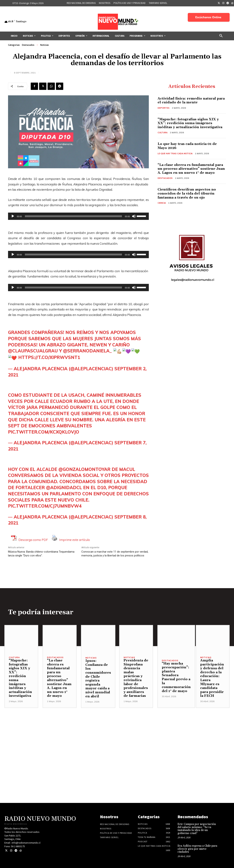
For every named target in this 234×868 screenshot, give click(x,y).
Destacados (28, 45)
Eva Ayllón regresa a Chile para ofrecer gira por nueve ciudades (197, 849)
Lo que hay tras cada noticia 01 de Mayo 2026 (187, 146)
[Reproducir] (13, 216)
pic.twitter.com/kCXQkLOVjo (44, 432)
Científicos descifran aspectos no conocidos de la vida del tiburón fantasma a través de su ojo (187, 193)
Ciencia (162, 203)
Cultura (163, 133)
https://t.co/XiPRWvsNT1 (49, 357)
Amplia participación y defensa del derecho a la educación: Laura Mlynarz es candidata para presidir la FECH (212, 678)
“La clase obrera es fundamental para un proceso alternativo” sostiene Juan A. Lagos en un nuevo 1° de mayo (191, 169)
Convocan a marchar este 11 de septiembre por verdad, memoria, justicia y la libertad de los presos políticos (115, 554)
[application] (78, 216)
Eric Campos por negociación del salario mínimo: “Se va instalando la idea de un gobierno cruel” (197, 829)
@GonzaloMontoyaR (84, 469)
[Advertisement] (117, 733)
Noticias (45, 45)
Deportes (164, 108)
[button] (221, 36)
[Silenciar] (134, 216)
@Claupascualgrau (33, 351)
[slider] (73, 216)
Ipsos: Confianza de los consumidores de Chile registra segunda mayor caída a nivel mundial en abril (98, 678)
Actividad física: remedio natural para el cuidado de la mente (191, 101)
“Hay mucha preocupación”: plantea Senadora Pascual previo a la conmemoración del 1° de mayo (176, 677)
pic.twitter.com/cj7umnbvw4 (45, 506)
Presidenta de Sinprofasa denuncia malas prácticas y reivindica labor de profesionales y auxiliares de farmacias (136, 678)
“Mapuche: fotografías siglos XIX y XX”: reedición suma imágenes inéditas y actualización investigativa (190, 123)
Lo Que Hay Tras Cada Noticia (175, 154)
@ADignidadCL (64, 488)
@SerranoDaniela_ (87, 351)
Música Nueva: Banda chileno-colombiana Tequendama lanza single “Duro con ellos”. (41, 554)
